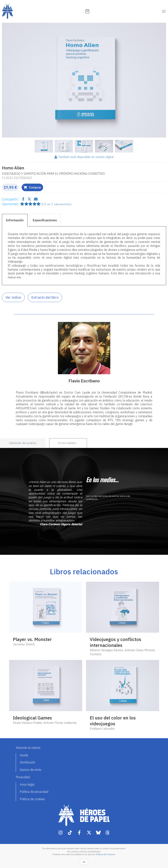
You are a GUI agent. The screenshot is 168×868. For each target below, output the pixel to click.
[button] (14, 80)
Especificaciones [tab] (45, 220)
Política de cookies (32, 799)
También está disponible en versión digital (84, 157)
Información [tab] (15, 220)
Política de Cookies (105, 854)
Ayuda (24, 755)
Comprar (32, 187)
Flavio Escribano (17, 178)
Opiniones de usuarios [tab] (23, 443)
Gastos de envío (31, 770)
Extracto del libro (45, 297)
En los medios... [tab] (68, 443)
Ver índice (13, 297)
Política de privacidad (34, 792)
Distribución (27, 762)
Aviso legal (27, 784)
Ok (84, 862)
